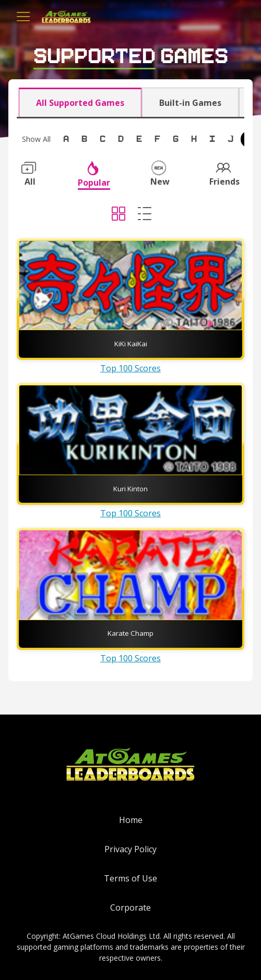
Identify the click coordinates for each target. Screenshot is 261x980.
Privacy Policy (130, 849)
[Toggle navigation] (23, 17)
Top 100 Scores (130, 368)
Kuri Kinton (130, 489)
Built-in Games (190, 103)
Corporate (130, 908)
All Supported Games (80, 103)
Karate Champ (130, 633)
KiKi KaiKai (131, 344)
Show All (36, 139)
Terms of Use (130, 878)
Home (131, 820)
